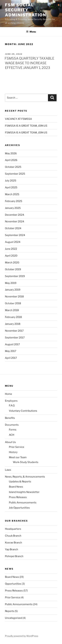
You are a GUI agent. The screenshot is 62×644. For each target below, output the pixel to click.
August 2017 (12, 344)
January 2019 (13, 290)
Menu (31, 32)
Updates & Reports (20, 482)
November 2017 (14, 331)
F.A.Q (12, 405)
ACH (12, 435)
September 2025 (15, 174)
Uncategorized (14, 618)
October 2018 (13, 303)
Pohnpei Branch (14, 556)
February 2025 (14, 201)
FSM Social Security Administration (26, 10)
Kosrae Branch (13, 543)
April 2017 (11, 358)
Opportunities (13, 584)
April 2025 (11, 187)
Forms (13, 430)
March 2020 (12, 263)
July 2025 (11, 181)
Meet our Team (18, 457)
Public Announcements (23, 503)
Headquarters (13, 529)
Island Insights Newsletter (24, 492)
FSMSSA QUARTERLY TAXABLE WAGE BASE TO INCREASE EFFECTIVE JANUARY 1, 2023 (29, 63)
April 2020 (11, 256)
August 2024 (13, 242)
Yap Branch (11, 549)
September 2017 (15, 338)
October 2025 (13, 167)
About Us (10, 442)
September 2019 (15, 276)
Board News (16, 487)
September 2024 (15, 235)
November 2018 (14, 297)
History (13, 452)
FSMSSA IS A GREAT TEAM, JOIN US (26, 126)
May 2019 (11, 283)
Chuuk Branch (13, 536)
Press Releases (18, 497)
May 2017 (11, 351)
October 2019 (13, 269)
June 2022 (11, 249)
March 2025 (12, 194)
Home (9, 394)
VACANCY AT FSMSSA (18, 119)
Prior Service (17, 447)
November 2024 (15, 222)
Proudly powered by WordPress (22, 636)
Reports (10, 611)
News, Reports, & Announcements (25, 477)
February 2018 (13, 317)
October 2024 (13, 228)
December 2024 (15, 215)
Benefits (10, 418)
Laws (8, 470)
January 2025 (13, 208)
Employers (11, 401)
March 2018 (12, 310)
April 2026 (11, 160)
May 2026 (11, 153)
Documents (12, 425)
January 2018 (13, 324)
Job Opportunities (19, 508)
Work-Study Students (26, 462)
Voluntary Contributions (23, 411)
